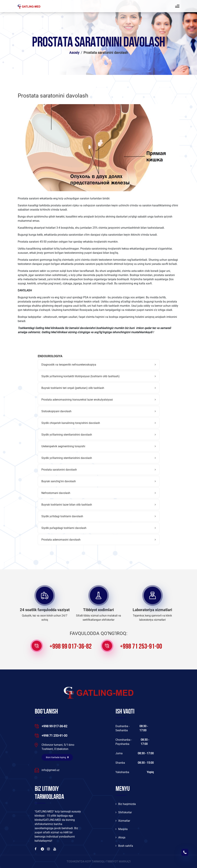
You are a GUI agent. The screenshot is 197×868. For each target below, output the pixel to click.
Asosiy (74, 53)
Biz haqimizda (126, 804)
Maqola (122, 829)
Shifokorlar (124, 812)
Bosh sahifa (124, 846)
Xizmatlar (123, 821)
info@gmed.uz (51, 770)
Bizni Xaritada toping (57, 757)
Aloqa (120, 837)
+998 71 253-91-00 (141, 647)
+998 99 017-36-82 (71, 647)
